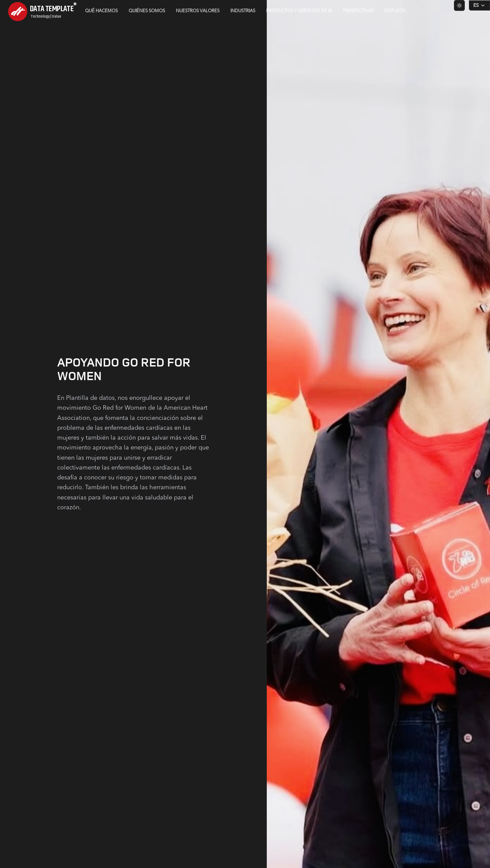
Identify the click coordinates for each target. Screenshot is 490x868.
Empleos (395, 11)
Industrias (243, 11)
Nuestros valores (198, 11)
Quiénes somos (147, 11)
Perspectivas (358, 11)
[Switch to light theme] (459, 5)
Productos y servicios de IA (299, 11)
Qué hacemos (101, 11)
